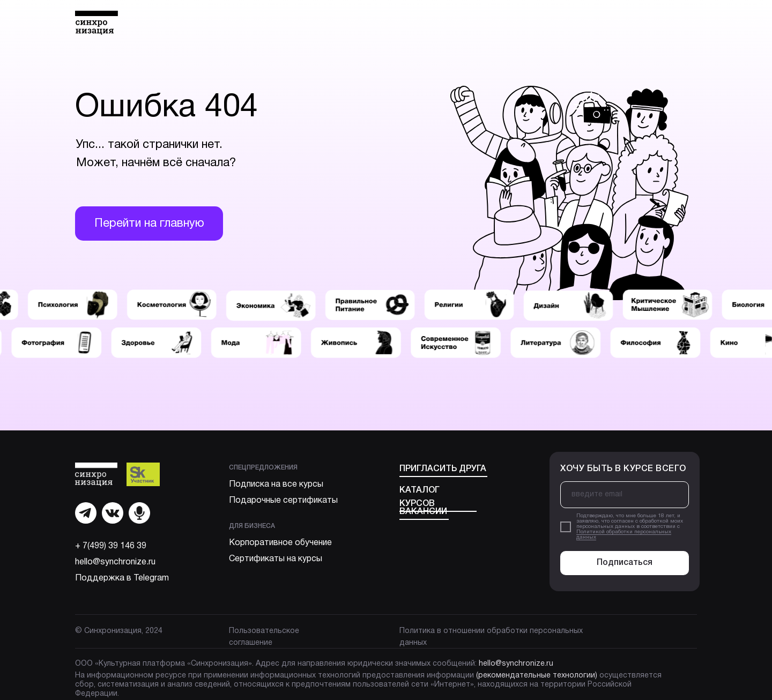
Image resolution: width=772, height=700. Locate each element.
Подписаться (625, 563)
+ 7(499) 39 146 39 (111, 546)
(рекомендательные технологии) (537, 676)
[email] (625, 495)
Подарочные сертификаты (283, 501)
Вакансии (423, 512)
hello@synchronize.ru (115, 562)
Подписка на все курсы (276, 485)
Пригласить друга (443, 469)
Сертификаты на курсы (276, 559)
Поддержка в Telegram (122, 578)
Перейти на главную (149, 224)
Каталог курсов (420, 497)
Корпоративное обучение (280, 543)
